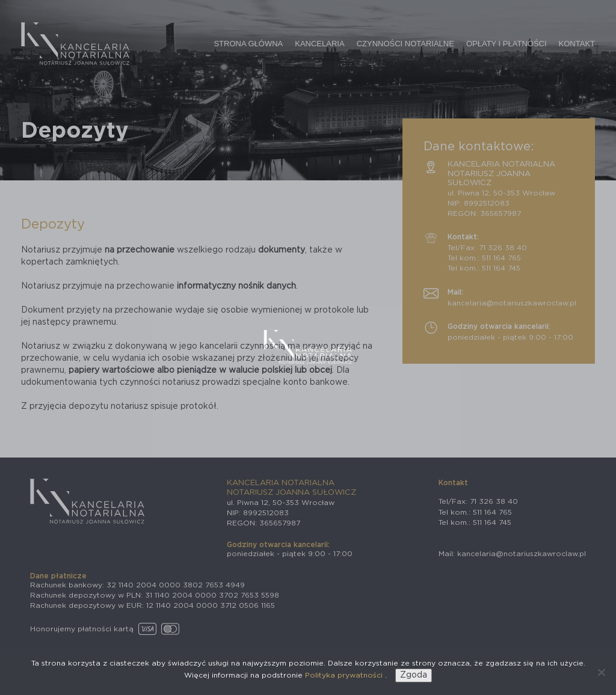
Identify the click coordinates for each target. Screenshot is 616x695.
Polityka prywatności (345, 675)
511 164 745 (501, 268)
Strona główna (248, 44)
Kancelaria (319, 44)
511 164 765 (501, 258)
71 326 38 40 (503, 248)
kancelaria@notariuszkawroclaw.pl (512, 303)
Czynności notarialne (405, 44)
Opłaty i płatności (507, 44)
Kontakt (577, 44)
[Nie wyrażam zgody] (601, 672)
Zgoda (414, 675)
